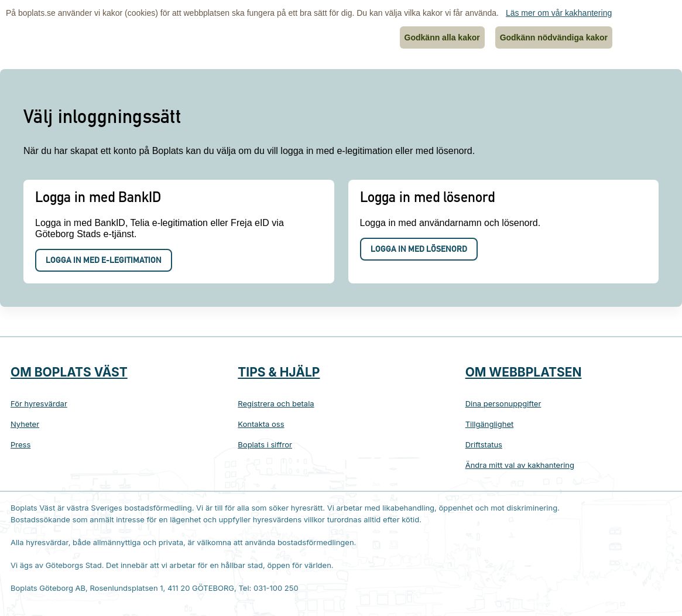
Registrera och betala (276, 403)
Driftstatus (484, 444)
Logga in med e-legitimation (104, 261)
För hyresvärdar (39, 403)
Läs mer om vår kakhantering (559, 13)
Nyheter (25, 424)
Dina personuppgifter (503, 403)
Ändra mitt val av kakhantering (520, 465)
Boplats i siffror (265, 444)
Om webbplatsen (524, 372)
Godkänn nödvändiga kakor (554, 37)
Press (20, 444)
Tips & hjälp (279, 372)
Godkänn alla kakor (442, 37)
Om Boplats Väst (69, 372)
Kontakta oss (261, 424)
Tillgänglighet (490, 424)
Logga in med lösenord (419, 250)
